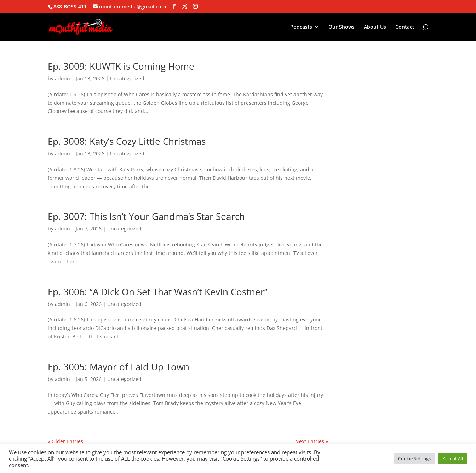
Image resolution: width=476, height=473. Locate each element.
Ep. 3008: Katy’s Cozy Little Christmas (127, 141)
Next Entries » (312, 441)
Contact (405, 27)
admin (62, 78)
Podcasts (301, 27)
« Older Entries (65, 441)
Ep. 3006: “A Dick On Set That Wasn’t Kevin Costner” (158, 292)
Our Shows (342, 27)
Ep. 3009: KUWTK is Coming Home (121, 66)
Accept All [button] (453, 458)
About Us (375, 27)
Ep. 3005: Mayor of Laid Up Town (119, 367)
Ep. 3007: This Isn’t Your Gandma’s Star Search (146, 216)
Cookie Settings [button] (414, 458)
